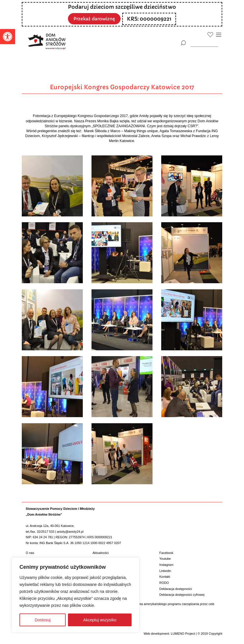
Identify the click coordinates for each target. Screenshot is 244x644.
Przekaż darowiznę (94, 18)
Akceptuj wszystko (100, 620)
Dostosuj (42, 620)
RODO (164, 583)
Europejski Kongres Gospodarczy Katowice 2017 (122, 87)
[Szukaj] (183, 43)
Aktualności (101, 553)
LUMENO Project (183, 634)
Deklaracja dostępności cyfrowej (182, 595)
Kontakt (165, 577)
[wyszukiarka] (204, 43)
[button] (8, 37)
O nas (30, 553)
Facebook (166, 553)
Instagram (166, 565)
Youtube (165, 559)
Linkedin (165, 571)
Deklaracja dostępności (176, 589)
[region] (76, 595)
